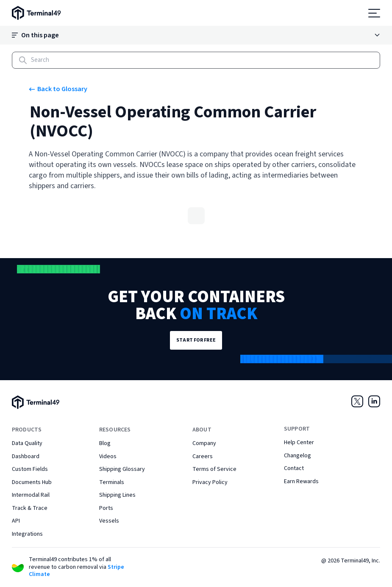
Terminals (112, 482)
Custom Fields (30, 469)
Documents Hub (32, 482)
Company (204, 443)
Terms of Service (214, 469)
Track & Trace (30, 508)
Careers (203, 456)
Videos (108, 456)
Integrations (27, 534)
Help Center (299, 442)
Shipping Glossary (122, 469)
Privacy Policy (210, 482)
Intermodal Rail (31, 495)
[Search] (196, 60)
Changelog (297, 456)
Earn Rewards (301, 481)
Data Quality (27, 443)
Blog (105, 443)
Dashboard (26, 456)
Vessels (109, 521)
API (16, 521)
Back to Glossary (58, 89)
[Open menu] (374, 13)
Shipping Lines (117, 495)
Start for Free (196, 340)
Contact (294, 468)
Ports (106, 508)
